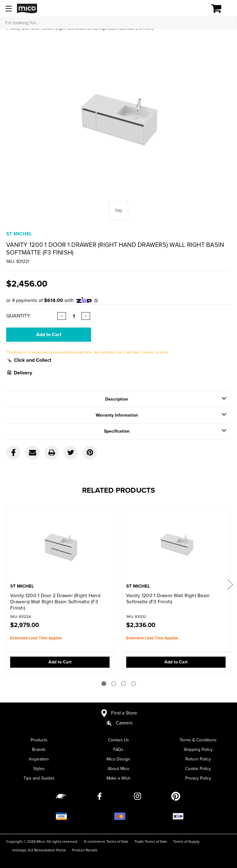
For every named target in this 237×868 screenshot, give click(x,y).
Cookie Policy (198, 769)
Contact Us (118, 740)
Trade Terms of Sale (151, 842)
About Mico (118, 769)
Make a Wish (118, 778)
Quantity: (19, 316)
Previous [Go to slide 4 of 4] (7, 584)
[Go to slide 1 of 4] (104, 684)
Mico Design (118, 759)
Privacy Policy (198, 778)
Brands (39, 750)
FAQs (118, 750)
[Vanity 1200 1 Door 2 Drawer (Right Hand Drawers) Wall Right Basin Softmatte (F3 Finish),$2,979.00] (60, 545)
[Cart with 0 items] (220, 9)
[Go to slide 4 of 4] (133, 684)
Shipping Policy (198, 750)
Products (39, 740)
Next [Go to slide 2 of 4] (230, 584)
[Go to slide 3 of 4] (124, 684)
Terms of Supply (186, 842)
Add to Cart (60, 662)
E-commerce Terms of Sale (106, 842)
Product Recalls (85, 850)
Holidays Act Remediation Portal (39, 850)
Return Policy (198, 759)
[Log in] (195, 9)
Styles (39, 769)
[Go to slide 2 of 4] (114, 684)
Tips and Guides (39, 778)
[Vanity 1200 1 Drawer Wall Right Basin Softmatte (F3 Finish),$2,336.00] (177, 545)
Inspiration (39, 759)
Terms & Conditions (198, 740)
